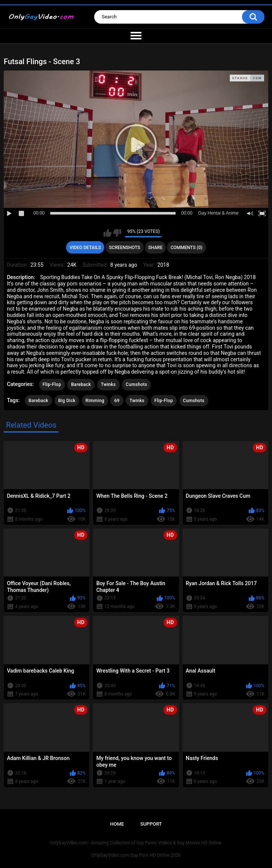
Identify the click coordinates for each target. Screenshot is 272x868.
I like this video (107, 233)
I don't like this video (117, 233)
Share (155, 248)
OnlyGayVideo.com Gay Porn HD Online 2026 (136, 855)
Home (117, 824)
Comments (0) (187, 248)
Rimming (95, 401)
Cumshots (136, 384)
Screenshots (125, 248)
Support (151, 824)
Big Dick (67, 401)
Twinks (108, 384)
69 (117, 401)
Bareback (81, 384)
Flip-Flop (52, 384)
